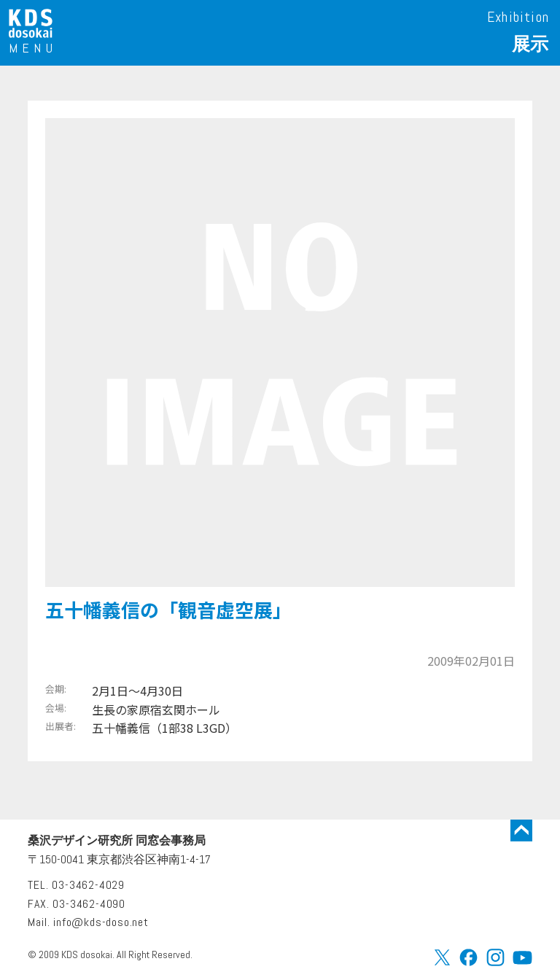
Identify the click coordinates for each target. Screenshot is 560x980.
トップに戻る (521, 831)
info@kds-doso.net (101, 922)
